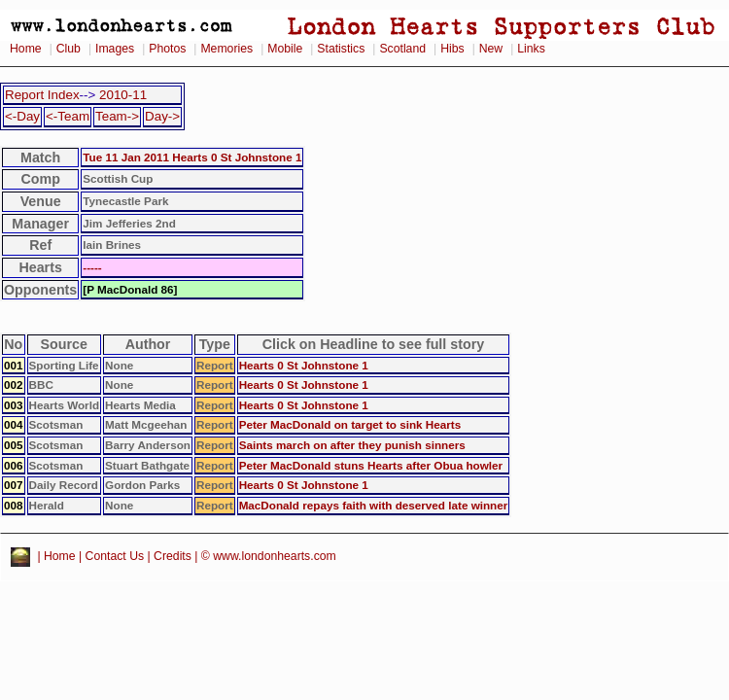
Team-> (117, 116)
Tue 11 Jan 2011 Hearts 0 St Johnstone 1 (192, 157)
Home (26, 49)
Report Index (42, 95)
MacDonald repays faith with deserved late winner (374, 505)
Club (69, 49)
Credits (173, 556)
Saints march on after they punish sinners (352, 445)
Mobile (285, 49)
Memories (226, 49)
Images (115, 49)
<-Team (68, 116)
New (491, 49)
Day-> (162, 116)
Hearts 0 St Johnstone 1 (304, 365)
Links (531, 49)
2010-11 (123, 95)
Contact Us (115, 556)
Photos (167, 49)
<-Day (22, 116)
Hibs (452, 49)
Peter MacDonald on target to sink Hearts (350, 424)
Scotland (402, 49)
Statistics (341, 49)
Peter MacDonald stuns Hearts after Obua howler (371, 465)
